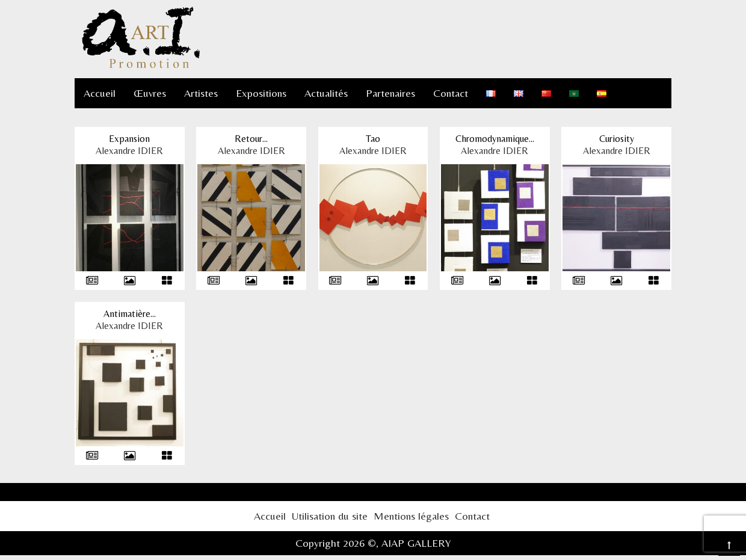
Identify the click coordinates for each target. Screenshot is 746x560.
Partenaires (390, 93)
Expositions (261, 93)
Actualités (326, 93)
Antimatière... (130, 314)
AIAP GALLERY (416, 543)
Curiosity (617, 139)
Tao (373, 139)
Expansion (129, 139)
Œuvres (150, 93)
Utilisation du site (330, 516)
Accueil (100, 93)
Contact (451, 93)
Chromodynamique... (495, 139)
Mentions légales (411, 516)
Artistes (201, 93)
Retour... (251, 139)
